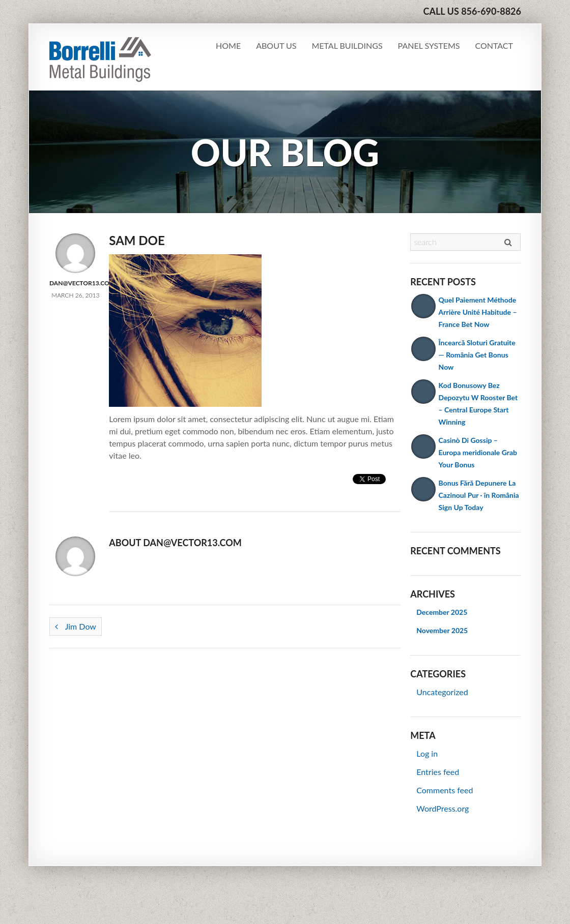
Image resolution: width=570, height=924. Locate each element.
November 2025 (442, 630)
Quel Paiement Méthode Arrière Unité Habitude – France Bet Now (478, 312)
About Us (276, 46)
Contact (494, 46)
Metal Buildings (347, 46)
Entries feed (438, 772)
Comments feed (445, 790)
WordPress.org (443, 808)
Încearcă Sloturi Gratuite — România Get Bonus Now (477, 355)
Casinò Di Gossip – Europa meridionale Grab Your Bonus (478, 452)
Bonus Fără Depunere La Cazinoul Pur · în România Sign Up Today (479, 495)
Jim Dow (76, 626)
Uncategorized (442, 692)
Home (228, 46)
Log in (427, 753)
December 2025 (442, 612)
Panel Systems (429, 46)
